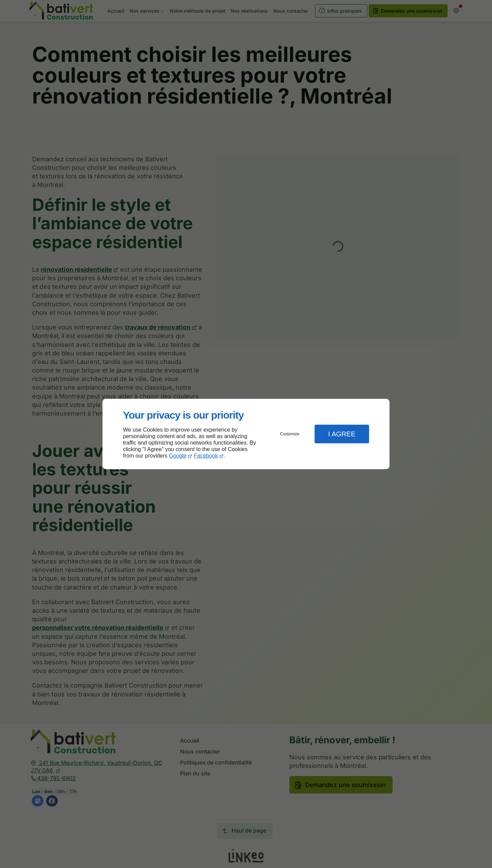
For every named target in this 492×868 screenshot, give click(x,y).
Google (178, 456)
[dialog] (246, 434)
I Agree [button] (342, 434)
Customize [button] (290, 434)
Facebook (206, 456)
